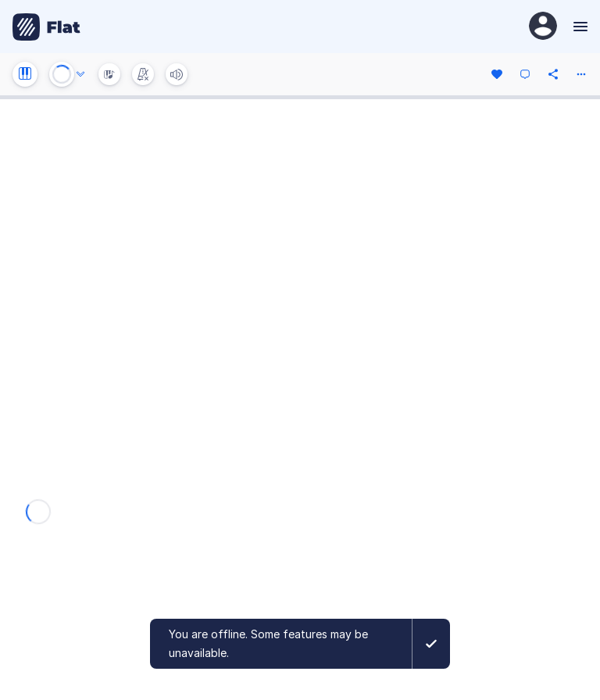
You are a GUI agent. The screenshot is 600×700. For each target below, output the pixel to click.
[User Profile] (543, 27)
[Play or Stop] (62, 74)
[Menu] (579, 27)
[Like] (497, 74)
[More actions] (581, 74)
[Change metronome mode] (143, 74)
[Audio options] (80, 74)
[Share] (553, 74)
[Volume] (177, 74)
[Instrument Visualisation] (109, 74)
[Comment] (525, 74)
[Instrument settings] (25, 74)
